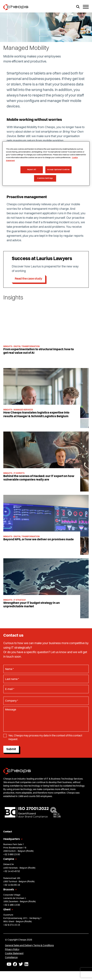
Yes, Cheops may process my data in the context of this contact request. (45, 738)
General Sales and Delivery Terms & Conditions (29, 946)
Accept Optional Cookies (58, 170)
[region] (46, 164)
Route (30, 851)
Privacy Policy (12, 950)
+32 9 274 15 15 (12, 925)
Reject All (32, 170)
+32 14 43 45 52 (12, 871)
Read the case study (28, 279)
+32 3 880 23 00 (12, 855)
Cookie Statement (14, 954)
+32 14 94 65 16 (12, 885)
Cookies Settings (45, 178)
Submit (11, 749)
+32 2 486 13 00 (12, 905)
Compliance (11, 958)
